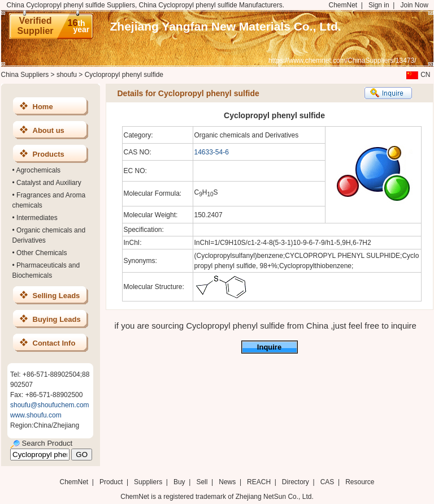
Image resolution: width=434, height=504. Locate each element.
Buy (179, 482)
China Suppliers (25, 75)
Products (49, 154)
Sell (202, 482)
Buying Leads (57, 319)
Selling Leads (57, 296)
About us (49, 130)
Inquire (269, 347)
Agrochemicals (38, 170)
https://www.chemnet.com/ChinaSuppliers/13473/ (342, 61)
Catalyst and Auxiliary (49, 183)
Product (112, 482)
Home (43, 107)
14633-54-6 (212, 152)
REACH (259, 482)
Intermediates (37, 218)
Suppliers (148, 482)
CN (417, 75)
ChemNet (343, 5)
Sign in (379, 5)
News (227, 482)
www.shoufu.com (36, 415)
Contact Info (54, 343)
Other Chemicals (42, 253)
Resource (360, 482)
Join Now (414, 5)
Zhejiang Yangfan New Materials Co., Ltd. (226, 26)
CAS (327, 482)
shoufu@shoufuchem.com (50, 405)
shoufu (67, 75)
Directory (296, 482)
